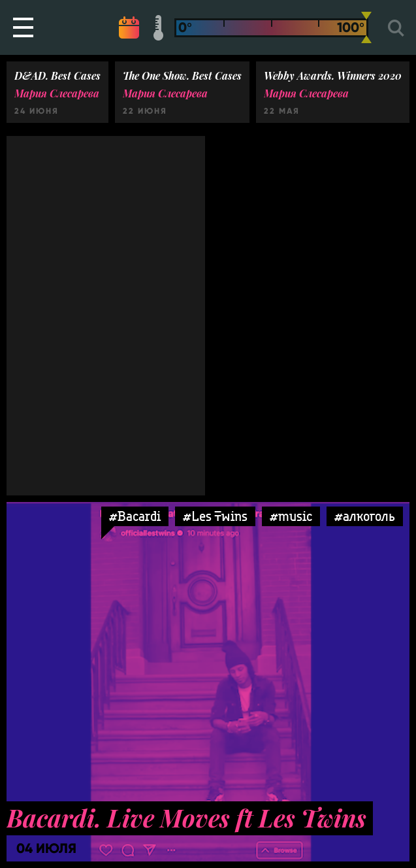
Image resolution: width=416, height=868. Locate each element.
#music (291, 516)
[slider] (366, 27)
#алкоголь (365, 516)
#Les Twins (215, 516)
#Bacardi (135, 516)
